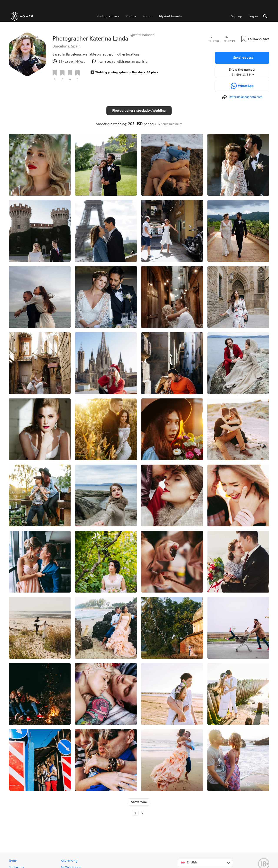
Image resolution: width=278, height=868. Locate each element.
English (189, 859)
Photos (131, 16)
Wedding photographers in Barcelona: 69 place (127, 72)
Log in (253, 16)
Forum (148, 16)
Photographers (108, 16)
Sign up (237, 16)
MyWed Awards (170, 16)
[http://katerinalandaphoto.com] (242, 97)
